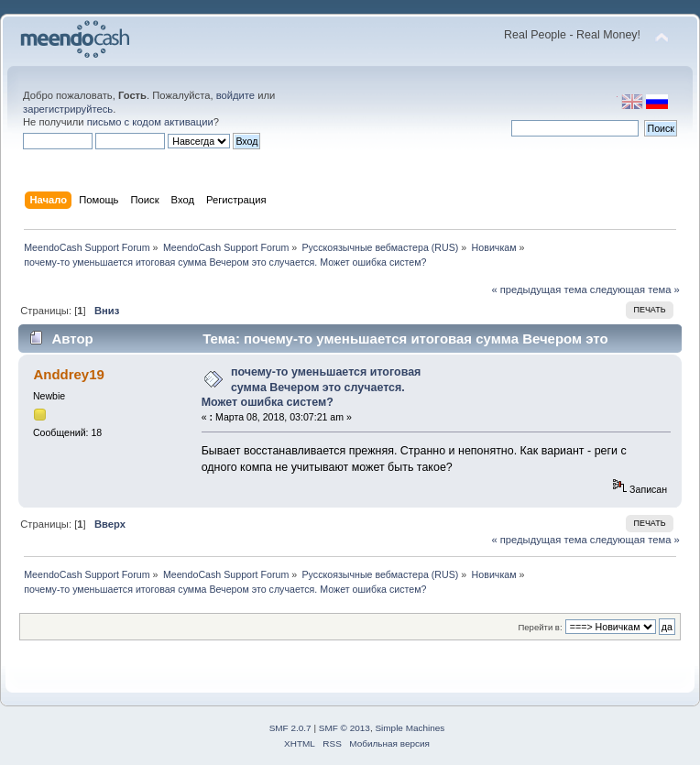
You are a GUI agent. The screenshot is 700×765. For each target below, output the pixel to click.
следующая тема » (635, 290)
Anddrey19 (68, 374)
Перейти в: (540, 627)
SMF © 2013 (345, 728)
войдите (235, 95)
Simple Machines (410, 728)
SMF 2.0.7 (290, 728)
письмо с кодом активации (150, 122)
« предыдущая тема (539, 290)
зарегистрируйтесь (68, 109)
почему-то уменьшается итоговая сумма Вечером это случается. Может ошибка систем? (312, 387)
